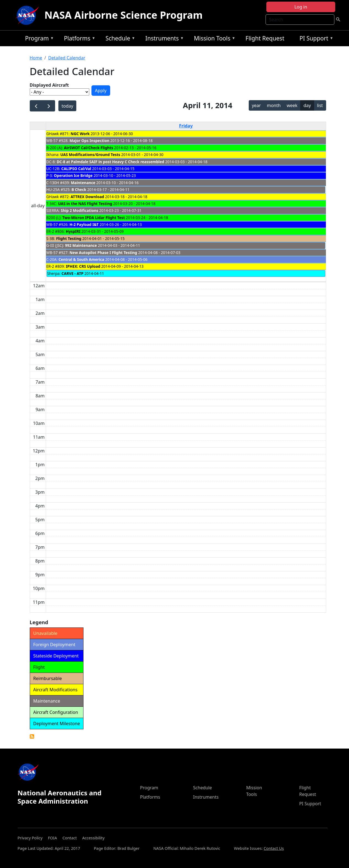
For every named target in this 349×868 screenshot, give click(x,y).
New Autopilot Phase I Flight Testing (103, 253)
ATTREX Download (87, 197)
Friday (186, 126)
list (320, 105)
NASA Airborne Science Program (123, 15)
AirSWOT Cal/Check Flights (89, 148)
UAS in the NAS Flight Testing (85, 204)
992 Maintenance (81, 245)
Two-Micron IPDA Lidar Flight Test (94, 218)
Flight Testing (69, 238)
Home (36, 58)
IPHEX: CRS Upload (83, 266)
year (256, 105)
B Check (79, 189)
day (307, 105)
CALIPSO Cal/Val (76, 169)
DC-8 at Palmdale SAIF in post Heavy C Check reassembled (111, 162)
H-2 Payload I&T (84, 224)
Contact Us (274, 848)
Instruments (163, 39)
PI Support (315, 39)
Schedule (119, 39)
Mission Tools (213, 39)
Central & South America (81, 259)
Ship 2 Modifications (79, 210)
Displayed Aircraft (49, 85)
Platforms (78, 39)
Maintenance (83, 183)
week (292, 105)
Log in (301, 7)
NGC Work (80, 134)
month (274, 105)
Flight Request (265, 38)
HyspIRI (73, 231)
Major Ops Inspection (89, 140)
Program (38, 39)
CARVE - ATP (72, 273)
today (67, 106)
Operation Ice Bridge (73, 175)
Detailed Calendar (67, 58)
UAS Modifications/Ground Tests (90, 155)
